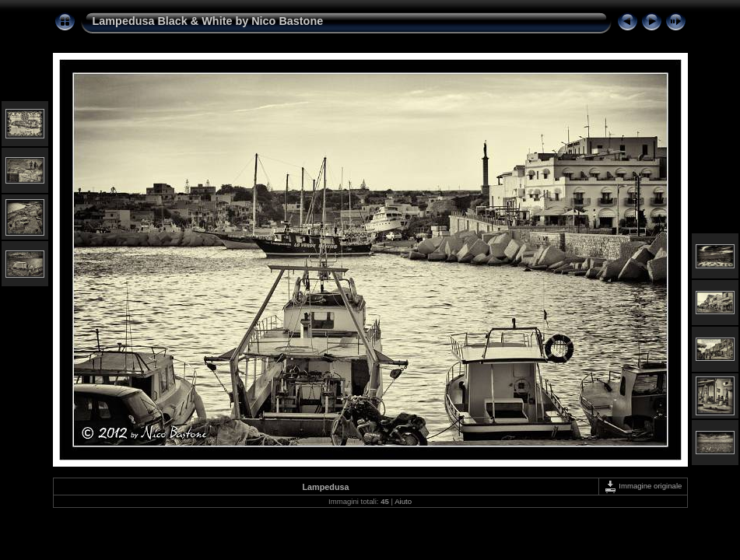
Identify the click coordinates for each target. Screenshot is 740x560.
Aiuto (403, 501)
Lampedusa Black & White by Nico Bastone (208, 21)
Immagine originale (643, 486)
